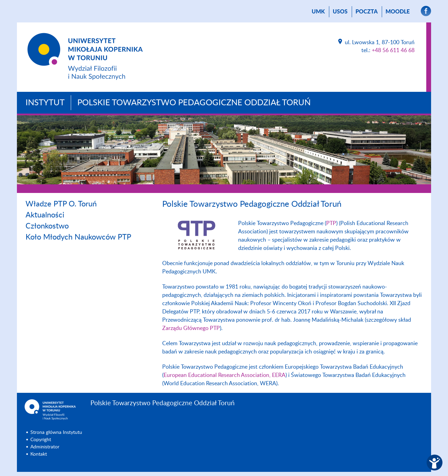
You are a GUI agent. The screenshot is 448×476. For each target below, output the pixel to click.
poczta (367, 12)
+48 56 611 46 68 (393, 50)
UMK (318, 12)
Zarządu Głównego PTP (191, 328)
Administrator (45, 447)
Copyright (41, 440)
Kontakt (39, 454)
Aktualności (45, 215)
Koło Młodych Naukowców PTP (78, 237)
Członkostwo (47, 226)
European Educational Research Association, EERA (225, 375)
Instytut (45, 103)
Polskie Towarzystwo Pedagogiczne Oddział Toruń (194, 103)
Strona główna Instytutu (56, 433)
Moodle (398, 12)
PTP (331, 223)
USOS (340, 12)
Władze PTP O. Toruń (61, 204)
